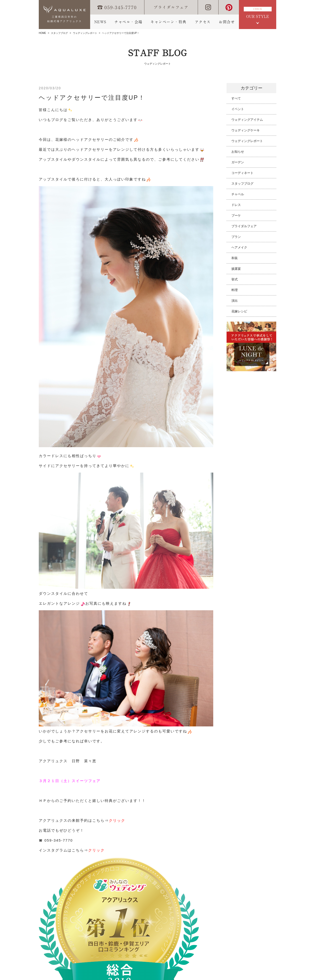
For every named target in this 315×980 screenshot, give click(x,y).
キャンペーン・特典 (169, 22)
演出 (235, 301)
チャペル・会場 (128, 22)
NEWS (100, 22)
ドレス (236, 205)
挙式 (235, 279)
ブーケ (236, 215)
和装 (235, 258)
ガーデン (238, 162)
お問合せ (227, 22)
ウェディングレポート (85, 33)
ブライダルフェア (171, 7)
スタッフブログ (59, 33)
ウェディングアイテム (247, 120)
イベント (238, 109)
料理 (235, 290)
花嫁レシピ (239, 311)
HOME (42, 33)
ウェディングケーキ (246, 130)
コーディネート (242, 173)
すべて (236, 98)
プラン (236, 237)
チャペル (238, 194)
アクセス (203, 22)
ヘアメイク (239, 247)
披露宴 (236, 269)
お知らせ (238, 152)
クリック (117, 820)
